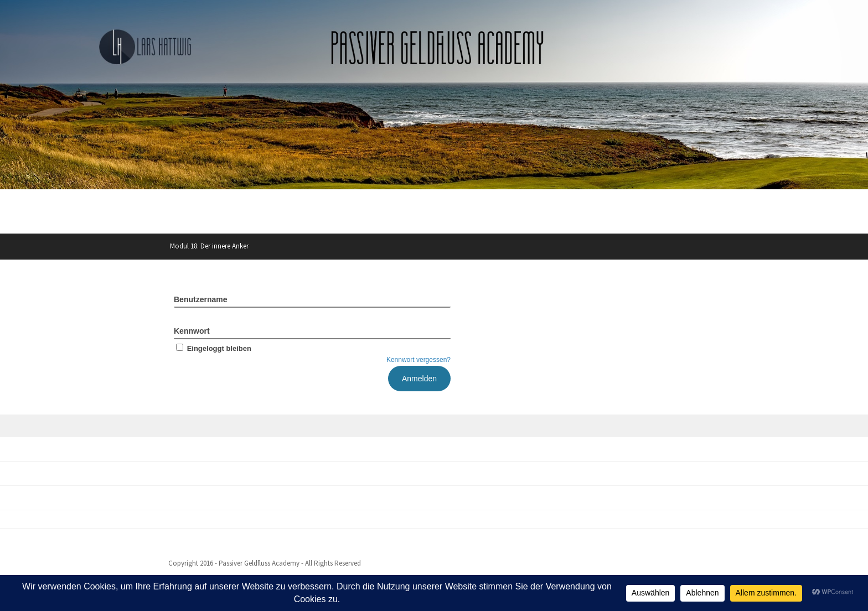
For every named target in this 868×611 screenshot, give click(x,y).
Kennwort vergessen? (418, 360)
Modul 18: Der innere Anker (209, 246)
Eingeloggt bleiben (213, 348)
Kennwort (192, 331)
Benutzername (200, 299)
